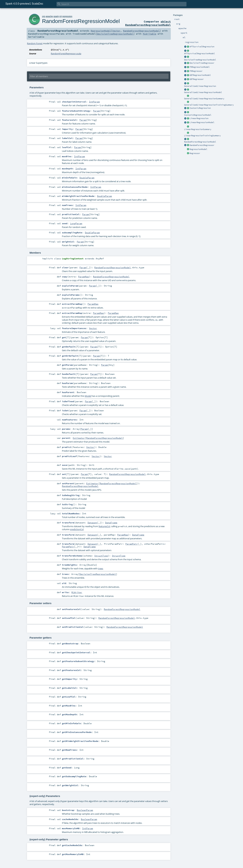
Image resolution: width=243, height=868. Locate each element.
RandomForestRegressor (202, 145)
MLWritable (150, 34)
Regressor (195, 153)
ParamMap (84, 277)
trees (101, 568)
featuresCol (104, 526)
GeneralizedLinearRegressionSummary (204, 99)
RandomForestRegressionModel (200, 142)
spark (56, 16)
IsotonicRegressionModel (198, 115)
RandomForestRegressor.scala (66, 54)
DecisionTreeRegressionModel (200, 60)
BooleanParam (85, 810)
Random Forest (35, 43)
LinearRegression (199, 118)
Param (96, 111)
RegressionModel (198, 149)
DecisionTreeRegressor (202, 63)
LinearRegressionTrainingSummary (202, 136)
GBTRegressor (197, 79)
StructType (101, 556)
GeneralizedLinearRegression (200, 86)
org (44, 16)
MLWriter (77, 592)
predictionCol (77, 529)
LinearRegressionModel (202, 122)
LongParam (76, 223)
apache (49, 16)
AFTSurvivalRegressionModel (199, 54)
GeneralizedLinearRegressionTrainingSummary (209, 105)
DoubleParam (87, 178)
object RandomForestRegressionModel (148, 23)
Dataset (92, 523)
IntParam (94, 102)
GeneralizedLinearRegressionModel (203, 92)
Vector (116, 31)
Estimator (79, 438)
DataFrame (111, 523)
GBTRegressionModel (200, 75)
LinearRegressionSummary (198, 129)
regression (67, 16)
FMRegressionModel (200, 67)
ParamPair (131, 544)
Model (88, 396)
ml (61, 16)
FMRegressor (196, 71)
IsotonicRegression (200, 108)
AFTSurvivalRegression (202, 47)
